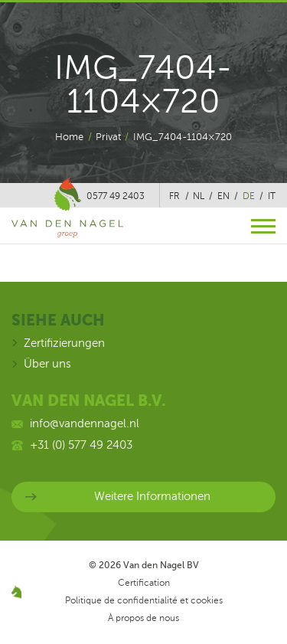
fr (174, 196)
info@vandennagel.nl (85, 423)
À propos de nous (143, 618)
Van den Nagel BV (161, 565)
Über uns (47, 364)
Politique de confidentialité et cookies (144, 600)
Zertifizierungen (64, 343)
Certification (144, 583)
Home (69, 137)
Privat (108, 137)
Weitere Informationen (152, 496)
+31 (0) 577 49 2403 (81, 445)
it (272, 196)
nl (199, 196)
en (223, 196)
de (249, 196)
